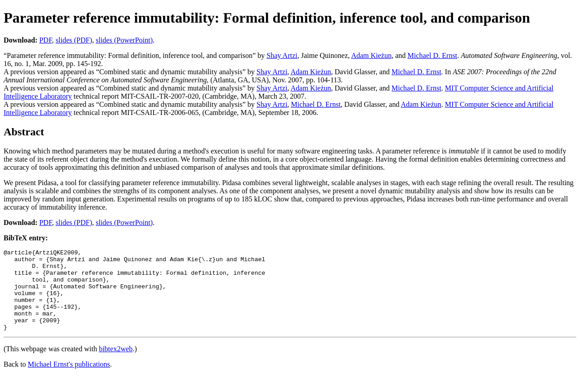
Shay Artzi (282, 55)
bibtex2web (116, 365)
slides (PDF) (74, 40)
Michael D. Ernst (432, 55)
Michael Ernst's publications (69, 380)
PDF (46, 40)
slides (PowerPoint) (124, 40)
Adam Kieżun (371, 55)
